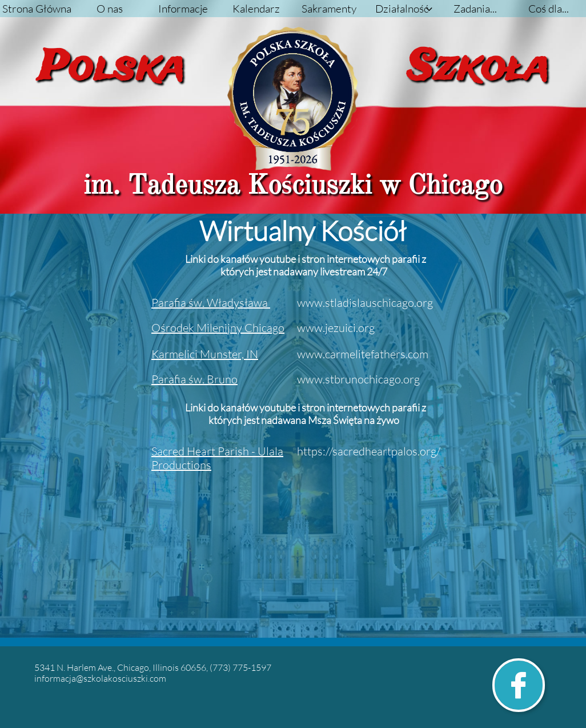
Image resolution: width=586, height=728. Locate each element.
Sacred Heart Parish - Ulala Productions (217, 458)
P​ (211, 303)
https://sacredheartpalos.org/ (369, 451)
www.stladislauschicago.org (365, 303)
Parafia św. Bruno (194, 379)
